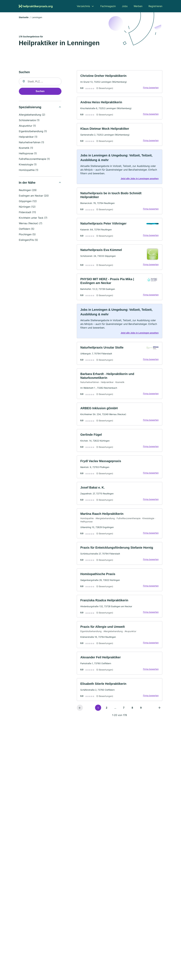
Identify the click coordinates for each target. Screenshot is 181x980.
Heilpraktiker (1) (28, 137)
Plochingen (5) (27, 235)
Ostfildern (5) (27, 229)
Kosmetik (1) (26, 148)
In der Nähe (27, 183)
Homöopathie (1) (29, 170)
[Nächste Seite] (159, 712)
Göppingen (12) (28, 201)
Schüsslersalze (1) (29, 120)
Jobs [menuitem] (125, 6)
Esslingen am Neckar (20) (34, 196)
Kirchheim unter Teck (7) (33, 218)
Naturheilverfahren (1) (31, 143)
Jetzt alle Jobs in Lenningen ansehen (139, 180)
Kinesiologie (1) (28, 165)
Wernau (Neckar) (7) (31, 224)
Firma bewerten (151, 88)
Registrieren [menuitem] (155, 6)
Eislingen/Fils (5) (28, 240)
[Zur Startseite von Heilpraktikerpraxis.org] (36, 6)
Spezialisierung (30, 107)
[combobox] (40, 82)
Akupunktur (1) (27, 126)
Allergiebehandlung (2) (32, 115)
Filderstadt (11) (27, 213)
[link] (120, 82)
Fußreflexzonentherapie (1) (34, 159)
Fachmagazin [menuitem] (108, 6)
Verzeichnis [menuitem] (83, 6)
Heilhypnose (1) (28, 154)
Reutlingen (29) (28, 190)
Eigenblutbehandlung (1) (33, 132)
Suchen (40, 92)
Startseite (24, 18)
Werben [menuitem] (138, 6)
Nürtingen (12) (27, 207)
